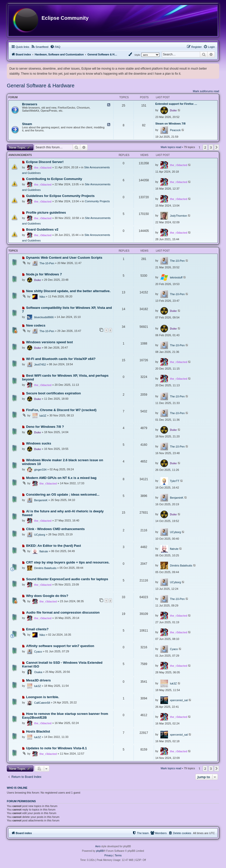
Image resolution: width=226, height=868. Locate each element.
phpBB (100, 851)
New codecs (36, 325)
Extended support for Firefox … (176, 104)
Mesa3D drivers (39, 680)
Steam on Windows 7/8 (170, 124)
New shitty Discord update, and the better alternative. (68, 291)
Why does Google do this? (47, 596)
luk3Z (43, 416)
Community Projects (97, 201)
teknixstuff (176, 277)
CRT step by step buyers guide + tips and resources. (68, 562)
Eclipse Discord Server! (45, 162)
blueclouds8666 (44, 317)
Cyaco (38, 652)
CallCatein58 (42, 703)
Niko (42, 297)
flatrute (44, 551)
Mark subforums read (206, 91)
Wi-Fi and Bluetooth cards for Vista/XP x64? (61, 359)
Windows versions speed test (50, 342)
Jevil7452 (40, 365)
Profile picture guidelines (46, 213)
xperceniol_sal (179, 700)
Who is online (17, 788)
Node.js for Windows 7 (44, 274)
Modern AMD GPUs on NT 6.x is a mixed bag (61, 478)
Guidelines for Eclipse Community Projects (60, 196)
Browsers (30, 104)
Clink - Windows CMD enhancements (55, 529)
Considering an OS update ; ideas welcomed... (63, 494)
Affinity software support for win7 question (60, 646)
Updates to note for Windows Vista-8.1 (56, 748)
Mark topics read (171, 147)
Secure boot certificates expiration (53, 393)
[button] (217, 147)
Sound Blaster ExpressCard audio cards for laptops (67, 579)
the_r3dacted (43, 168)
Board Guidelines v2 (42, 229)
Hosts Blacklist (38, 731)
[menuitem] (40, 47)
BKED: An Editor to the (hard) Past (53, 546)
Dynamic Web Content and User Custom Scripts (64, 258)
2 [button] (205, 147)
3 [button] (211, 147)
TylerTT (175, 481)
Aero (98, 846)
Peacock (175, 130)
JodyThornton (178, 216)
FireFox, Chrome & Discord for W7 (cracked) (61, 410)
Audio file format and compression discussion (63, 612)
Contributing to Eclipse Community (54, 179)
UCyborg (40, 535)
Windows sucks (39, 443)
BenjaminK (41, 500)
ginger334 (40, 470)
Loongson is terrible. (43, 697)
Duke (173, 110)
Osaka (38, 672)
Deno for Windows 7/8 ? (45, 427)
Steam (27, 124)
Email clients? (37, 629)
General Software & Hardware (41, 86)
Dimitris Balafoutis (45, 568)
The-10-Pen (47, 263)
